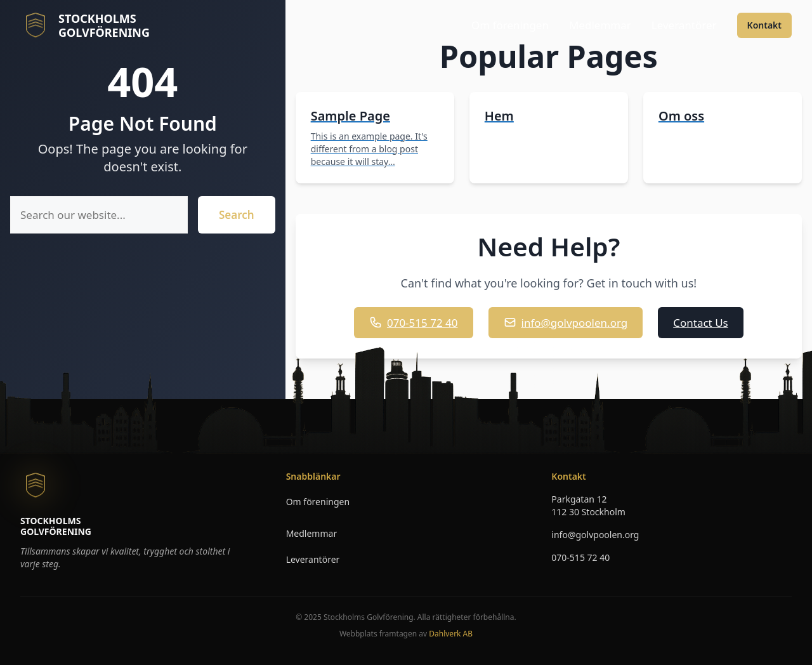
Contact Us (701, 323)
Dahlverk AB (451, 634)
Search (237, 215)
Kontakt (764, 25)
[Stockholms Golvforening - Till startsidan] (85, 25)
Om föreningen (510, 25)
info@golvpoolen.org (566, 323)
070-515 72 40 (414, 323)
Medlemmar (600, 25)
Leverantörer (684, 25)
